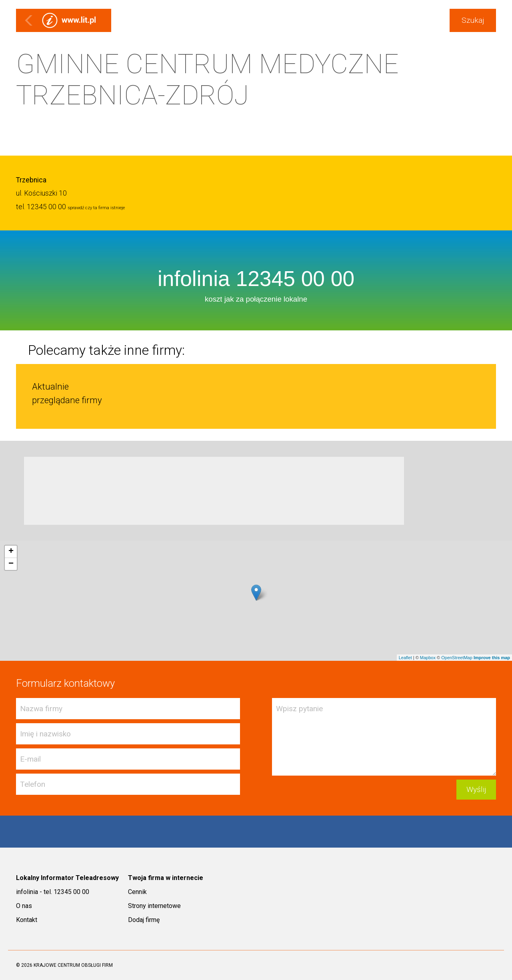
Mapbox (428, 658)
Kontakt (27, 920)
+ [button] (11, 552)
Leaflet (405, 658)
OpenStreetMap (457, 658)
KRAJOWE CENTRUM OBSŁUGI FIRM (73, 965)
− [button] (11, 564)
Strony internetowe (154, 906)
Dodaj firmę (144, 920)
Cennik (137, 892)
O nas (24, 906)
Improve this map (492, 658)
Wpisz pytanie (384, 737)
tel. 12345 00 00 (41, 207)
